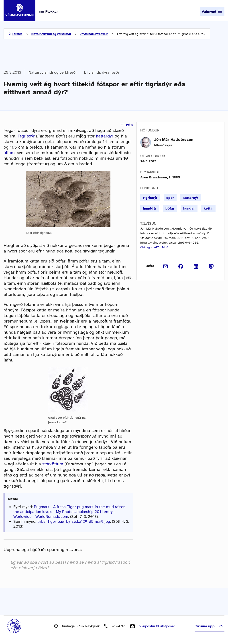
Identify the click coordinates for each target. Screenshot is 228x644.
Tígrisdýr (26, 136)
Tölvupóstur (156, 626)
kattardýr (105, 136)
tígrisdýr (150, 198)
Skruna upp (210, 626)
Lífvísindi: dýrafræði (94, 34)
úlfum (9, 153)
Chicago (146, 247)
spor (170, 198)
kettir (208, 208)
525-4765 (118, 626)
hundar (189, 208)
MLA (165, 247)
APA (157, 247)
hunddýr (150, 208)
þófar (170, 208)
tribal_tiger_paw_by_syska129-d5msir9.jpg (74, 521)
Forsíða (17, 34)
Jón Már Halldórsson (174, 139)
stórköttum (53, 464)
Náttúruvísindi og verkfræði (51, 34)
